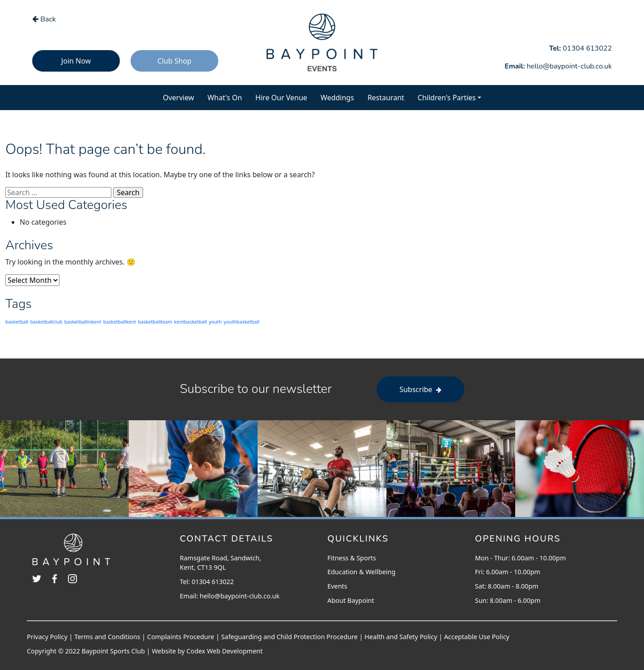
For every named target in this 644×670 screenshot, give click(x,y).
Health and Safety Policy (401, 637)
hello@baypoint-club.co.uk (240, 596)
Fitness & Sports (352, 558)
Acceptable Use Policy (477, 637)
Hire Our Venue (281, 98)
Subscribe (420, 389)
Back (44, 19)
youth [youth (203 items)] (215, 322)
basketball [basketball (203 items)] (17, 322)
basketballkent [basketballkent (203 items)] (120, 322)
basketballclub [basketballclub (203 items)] (46, 322)
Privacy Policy (47, 637)
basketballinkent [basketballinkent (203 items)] (83, 322)
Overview (182, 97)
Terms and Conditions (107, 637)
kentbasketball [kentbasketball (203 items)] (190, 322)
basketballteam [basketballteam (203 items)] (155, 322)
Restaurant (386, 98)
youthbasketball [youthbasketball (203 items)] (241, 322)
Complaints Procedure (181, 637)
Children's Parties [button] (447, 98)
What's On (228, 97)
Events (337, 586)
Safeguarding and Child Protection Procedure (289, 637)
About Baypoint (351, 600)
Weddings (337, 98)
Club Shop (174, 61)
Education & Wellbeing (361, 572)
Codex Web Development (225, 651)
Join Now (76, 61)
